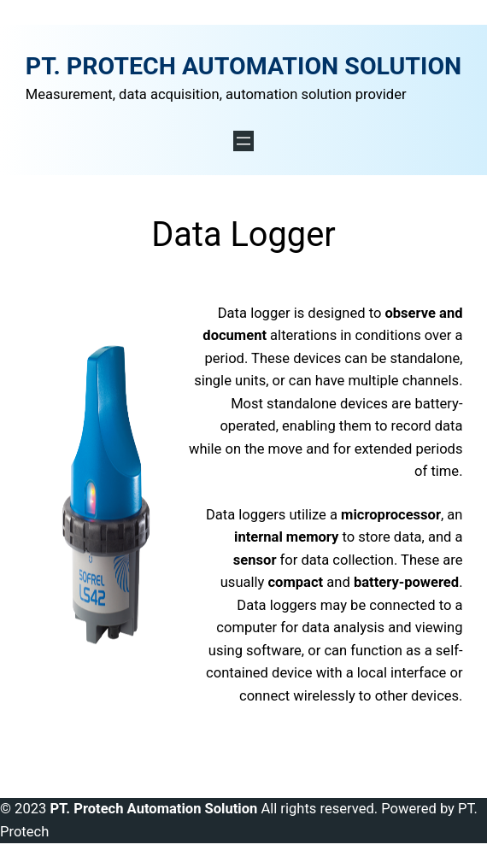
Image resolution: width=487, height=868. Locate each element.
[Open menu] (243, 141)
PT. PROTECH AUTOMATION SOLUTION (243, 66)
